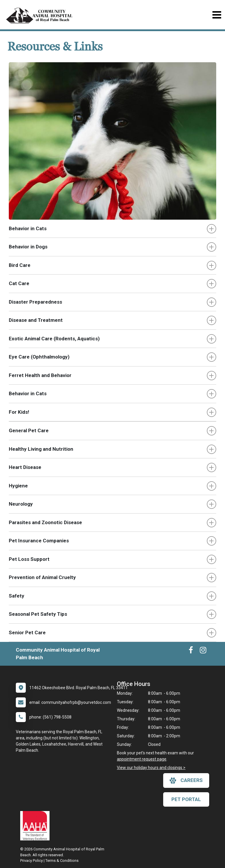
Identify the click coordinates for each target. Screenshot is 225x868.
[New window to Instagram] (203, 651)
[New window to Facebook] (191, 651)
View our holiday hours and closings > (151, 768)
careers (186, 780)
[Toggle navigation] (217, 15)
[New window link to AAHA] (36, 826)
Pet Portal (186, 799)
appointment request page (142, 759)
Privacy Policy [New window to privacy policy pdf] (31, 861)
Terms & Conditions (62, 861)
